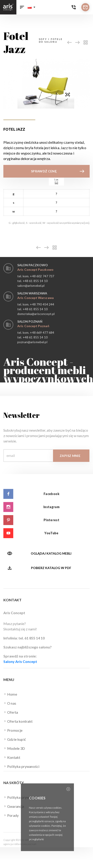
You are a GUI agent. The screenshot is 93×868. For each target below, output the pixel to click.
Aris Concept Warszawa (35, 298)
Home (10, 694)
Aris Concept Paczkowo (35, 270)
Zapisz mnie (70, 456)
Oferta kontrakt (18, 721)
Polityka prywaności (21, 766)
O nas (10, 703)
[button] (31, 7)
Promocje (13, 730)
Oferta (11, 712)
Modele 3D (14, 748)
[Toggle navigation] (22, 7)
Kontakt (12, 757)
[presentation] (26, 94)
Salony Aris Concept (20, 661)
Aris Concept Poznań (33, 326)
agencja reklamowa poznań (20, 844)
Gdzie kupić (15, 739)
